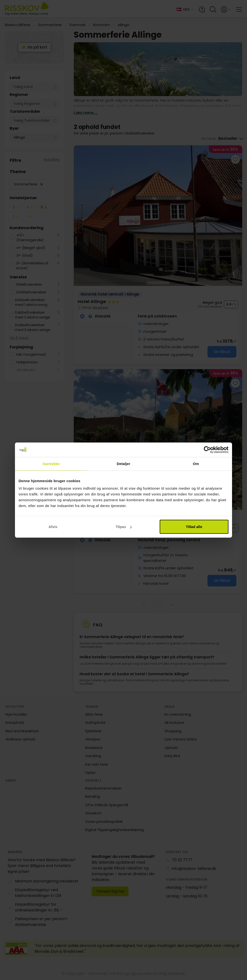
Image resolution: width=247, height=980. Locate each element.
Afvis (53, 527)
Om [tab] (196, 463)
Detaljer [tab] (123, 463)
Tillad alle (194, 527)
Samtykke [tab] (51, 463)
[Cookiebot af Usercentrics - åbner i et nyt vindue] (207, 450)
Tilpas (124, 527)
